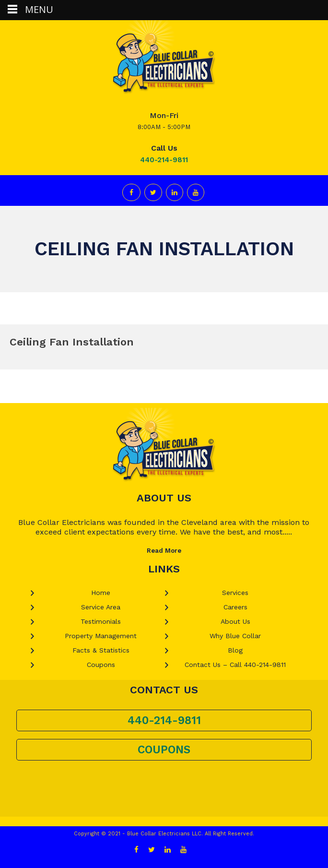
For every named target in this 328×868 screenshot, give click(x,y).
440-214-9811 (164, 160)
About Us (235, 621)
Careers (235, 607)
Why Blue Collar (235, 636)
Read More (164, 551)
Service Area (101, 607)
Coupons (101, 665)
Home (101, 593)
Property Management (101, 636)
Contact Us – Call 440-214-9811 (235, 665)
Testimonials (101, 621)
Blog (235, 650)
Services (235, 593)
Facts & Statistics (101, 650)
